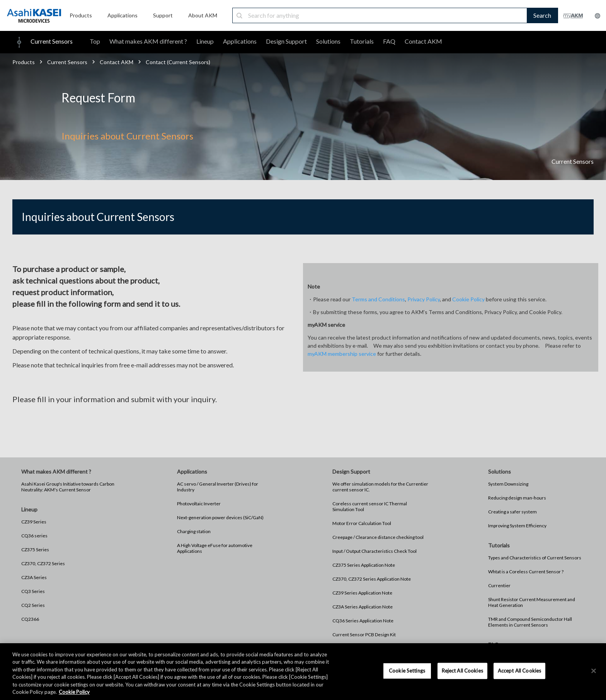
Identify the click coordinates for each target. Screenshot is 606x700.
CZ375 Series (35, 550)
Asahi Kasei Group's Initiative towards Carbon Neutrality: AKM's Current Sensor (68, 487)
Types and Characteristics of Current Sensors (535, 558)
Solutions (328, 41)
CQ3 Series (33, 591)
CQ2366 (30, 619)
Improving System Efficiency (517, 526)
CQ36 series (34, 536)
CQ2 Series (33, 605)
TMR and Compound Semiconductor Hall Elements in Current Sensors (530, 622)
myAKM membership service (342, 354)
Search (542, 15)
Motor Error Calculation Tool (362, 523)
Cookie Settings (407, 671)
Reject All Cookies (462, 671)
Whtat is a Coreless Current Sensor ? (526, 572)
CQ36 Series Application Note (363, 621)
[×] (594, 671)
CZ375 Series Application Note (364, 565)
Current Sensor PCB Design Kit (364, 635)
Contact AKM (423, 41)
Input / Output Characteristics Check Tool (374, 551)
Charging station (194, 531)
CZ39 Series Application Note (362, 593)
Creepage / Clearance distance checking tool (378, 537)
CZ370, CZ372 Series (43, 563)
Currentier (499, 585)
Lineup (205, 41)
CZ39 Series (34, 522)
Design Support (286, 41)
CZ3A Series (34, 577)
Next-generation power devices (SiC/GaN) (220, 517)
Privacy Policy (424, 299)
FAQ (389, 41)
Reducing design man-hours (517, 498)
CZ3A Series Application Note (363, 607)
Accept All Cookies (519, 671)
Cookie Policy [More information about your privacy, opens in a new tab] (74, 692)
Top (95, 41)
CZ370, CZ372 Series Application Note (372, 579)
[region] (303, 672)
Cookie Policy (468, 299)
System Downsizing (508, 484)
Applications (240, 41)
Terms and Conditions (378, 299)
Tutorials (362, 41)
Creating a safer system (512, 512)
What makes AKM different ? (148, 41)
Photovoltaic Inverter (199, 504)
